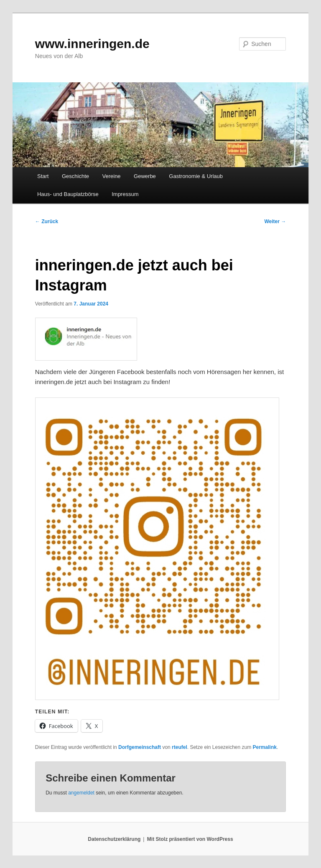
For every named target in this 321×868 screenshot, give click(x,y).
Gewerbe (145, 176)
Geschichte (75, 176)
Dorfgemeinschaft (140, 747)
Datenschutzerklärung (114, 839)
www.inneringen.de (92, 44)
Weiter (275, 221)
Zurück (47, 221)
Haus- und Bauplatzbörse (68, 194)
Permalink (265, 747)
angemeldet (81, 793)
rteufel (180, 747)
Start (43, 176)
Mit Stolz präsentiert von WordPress (190, 839)
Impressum (125, 194)
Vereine (112, 176)
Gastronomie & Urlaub (196, 176)
